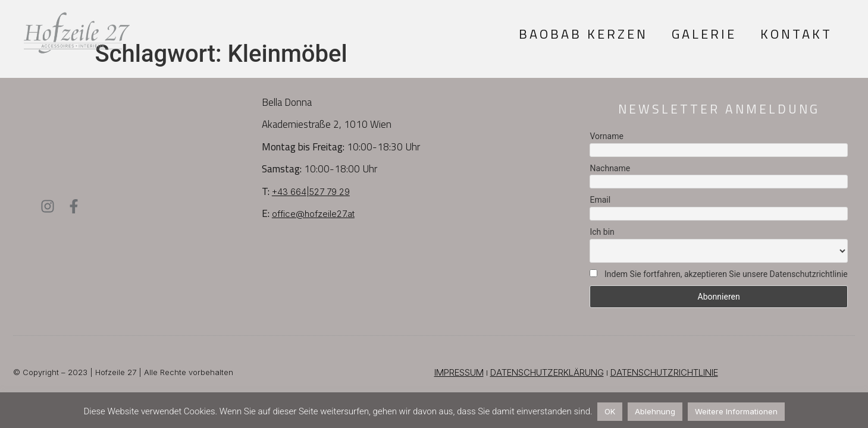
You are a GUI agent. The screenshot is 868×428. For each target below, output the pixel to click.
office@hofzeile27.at (313, 214)
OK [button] (610, 411)
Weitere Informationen (736, 411)
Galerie (704, 34)
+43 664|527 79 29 (311, 192)
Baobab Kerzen (583, 34)
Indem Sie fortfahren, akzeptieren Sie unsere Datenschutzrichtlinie (718, 274)
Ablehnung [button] (655, 411)
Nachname (610, 168)
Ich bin (602, 232)
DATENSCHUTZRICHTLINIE (664, 372)
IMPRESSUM (459, 372)
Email (600, 200)
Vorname (606, 136)
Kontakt (796, 34)
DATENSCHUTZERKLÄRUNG (547, 372)
